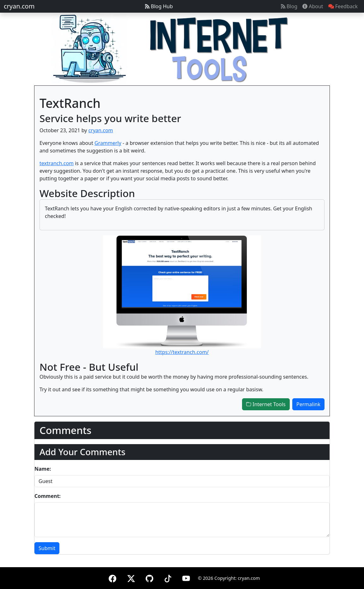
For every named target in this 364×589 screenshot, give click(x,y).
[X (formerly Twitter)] (131, 577)
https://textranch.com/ (182, 352)
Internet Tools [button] (266, 404)
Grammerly (108, 143)
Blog (289, 6)
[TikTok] (168, 577)
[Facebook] (112, 577)
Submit (47, 548)
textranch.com (57, 163)
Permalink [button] (308, 404)
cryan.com (19, 6)
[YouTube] (186, 577)
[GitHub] (149, 577)
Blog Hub (159, 6)
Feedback (343, 6)
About (313, 6)
